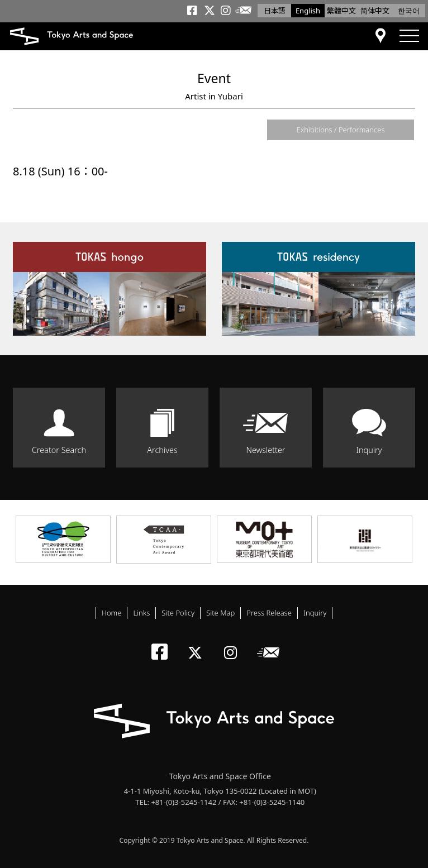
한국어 (409, 11)
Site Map (220, 613)
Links (141, 613)
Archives (162, 450)
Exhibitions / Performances (340, 130)
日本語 (275, 11)
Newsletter (265, 450)
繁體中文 (341, 11)
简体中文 (375, 11)
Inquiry (369, 450)
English (308, 11)
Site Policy (178, 613)
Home (112, 613)
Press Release (269, 613)
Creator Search (59, 450)
